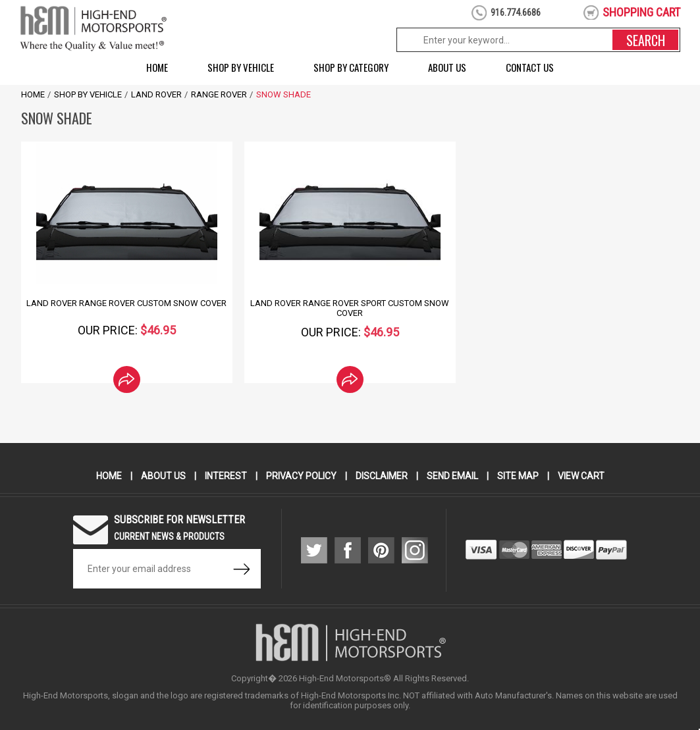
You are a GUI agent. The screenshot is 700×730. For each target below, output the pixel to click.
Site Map (518, 476)
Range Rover (219, 94)
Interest (226, 476)
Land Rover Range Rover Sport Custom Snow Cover (350, 308)
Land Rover (156, 94)
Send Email (452, 476)
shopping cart (641, 12)
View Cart (581, 476)
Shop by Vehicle (241, 67)
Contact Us (530, 67)
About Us (447, 67)
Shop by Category (351, 67)
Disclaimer (382, 476)
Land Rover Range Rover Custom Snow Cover (126, 303)
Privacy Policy (301, 476)
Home (157, 67)
